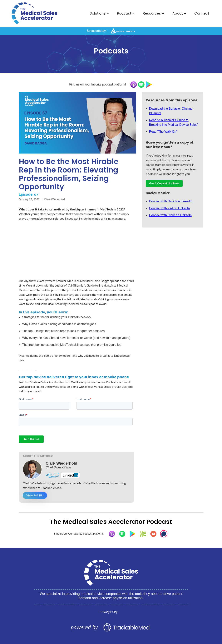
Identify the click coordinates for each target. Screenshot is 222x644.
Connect (202, 13)
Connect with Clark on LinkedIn (170, 215)
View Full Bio (35, 495)
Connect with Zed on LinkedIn (170, 208)
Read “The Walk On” (163, 132)
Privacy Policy (109, 612)
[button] (100, 13)
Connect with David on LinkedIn (171, 201)
